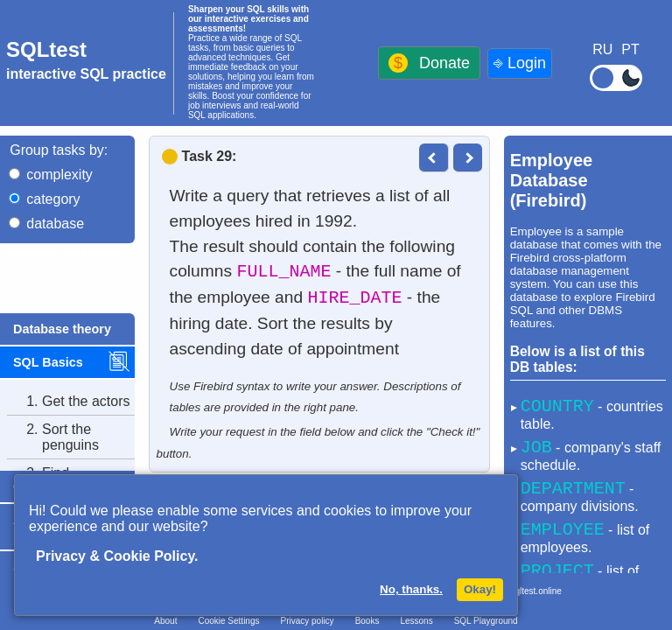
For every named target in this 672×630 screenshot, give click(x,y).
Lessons (416, 621)
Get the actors (69, 402)
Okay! (480, 589)
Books (367, 621)
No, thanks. (411, 589)
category (53, 199)
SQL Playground (486, 621)
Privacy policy (307, 621)
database (55, 224)
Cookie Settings (228, 621)
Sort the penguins (53, 437)
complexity (59, 175)
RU (602, 49)
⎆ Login (520, 63)
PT (630, 49)
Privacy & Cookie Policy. (117, 556)
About (165, 621)
